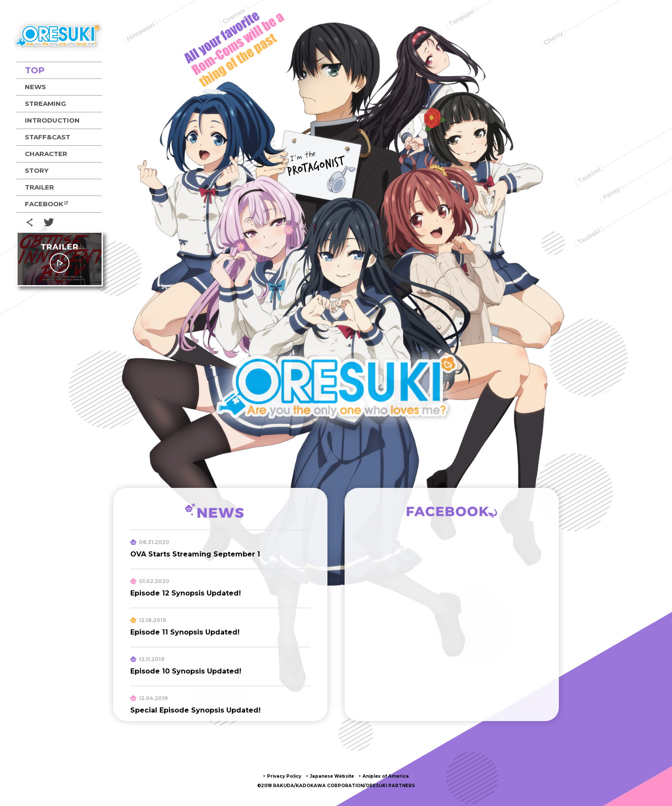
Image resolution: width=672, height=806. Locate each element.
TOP (35, 70)
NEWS (35, 87)
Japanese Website (330, 776)
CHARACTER (46, 154)
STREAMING (45, 104)
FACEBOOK (44, 204)
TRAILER (39, 187)
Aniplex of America (393, 776)
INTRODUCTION (52, 120)
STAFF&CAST (48, 137)
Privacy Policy (275, 776)
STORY (37, 170)
